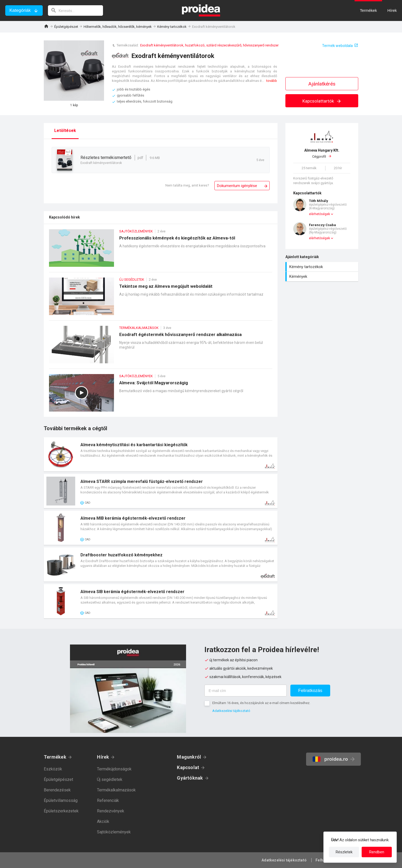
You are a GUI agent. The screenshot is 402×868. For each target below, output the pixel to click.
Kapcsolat (188, 767)
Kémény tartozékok (172, 27)
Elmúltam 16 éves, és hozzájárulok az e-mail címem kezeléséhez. (261, 703)
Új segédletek (110, 779)
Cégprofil (322, 153)
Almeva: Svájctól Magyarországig (161, 395)
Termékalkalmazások (116, 790)
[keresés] (75, 10)
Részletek (344, 852)
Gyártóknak (190, 778)
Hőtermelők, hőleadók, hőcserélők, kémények (118, 27)
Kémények (322, 276)
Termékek (55, 757)
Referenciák (108, 800)
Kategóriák (20, 10)
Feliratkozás (310, 691)
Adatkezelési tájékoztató (231, 711)
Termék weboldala (337, 46)
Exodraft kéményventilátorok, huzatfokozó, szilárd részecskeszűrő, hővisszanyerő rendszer (209, 45)
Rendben (377, 852)
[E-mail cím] (246, 691)
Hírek (103, 757)
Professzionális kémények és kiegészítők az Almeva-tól (161, 251)
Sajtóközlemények (114, 832)
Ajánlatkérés (322, 84)
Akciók (103, 821)
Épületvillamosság (61, 800)
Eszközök (53, 769)
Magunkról (189, 757)
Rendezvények (111, 811)
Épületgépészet (66, 27)
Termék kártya (161, 454)
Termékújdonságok (114, 769)
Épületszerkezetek (61, 811)
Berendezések (57, 790)
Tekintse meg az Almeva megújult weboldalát (161, 299)
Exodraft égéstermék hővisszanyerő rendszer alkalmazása (161, 347)
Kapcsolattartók (322, 101)
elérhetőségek (319, 214)
